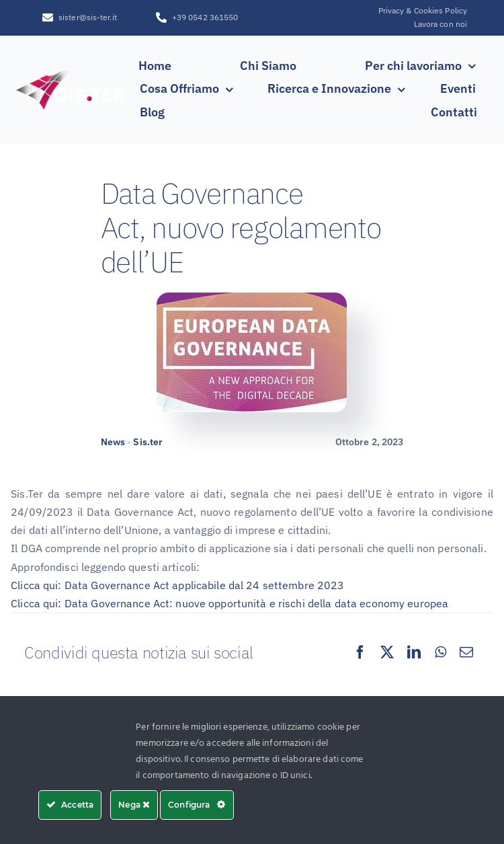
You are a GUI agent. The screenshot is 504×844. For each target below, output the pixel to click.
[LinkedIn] (414, 652)
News (113, 442)
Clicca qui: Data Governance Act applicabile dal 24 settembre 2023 (177, 585)
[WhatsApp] (440, 652)
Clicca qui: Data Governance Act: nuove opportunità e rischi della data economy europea (229, 603)
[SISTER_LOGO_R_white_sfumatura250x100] (73, 72)
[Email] (466, 652)
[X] (387, 652)
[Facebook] (360, 652)
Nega (134, 805)
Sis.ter (148, 442)
